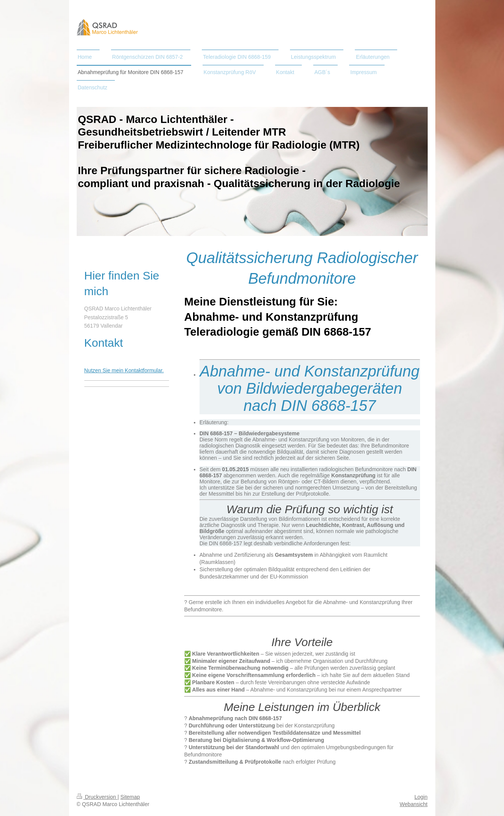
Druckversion (97, 797)
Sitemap (130, 797)
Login (421, 797)
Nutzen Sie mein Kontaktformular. (124, 370)
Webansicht (414, 804)
